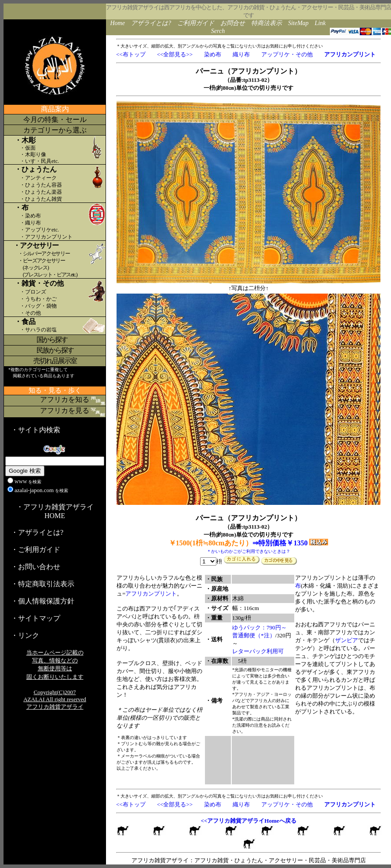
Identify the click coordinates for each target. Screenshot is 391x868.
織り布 (241, 54)
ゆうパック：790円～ (259, 627)
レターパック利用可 (258, 651)
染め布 (213, 54)
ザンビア (347, 640)
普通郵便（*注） (254, 635)
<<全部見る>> (175, 54)
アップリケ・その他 (287, 54)
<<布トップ (131, 54)
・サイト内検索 (36, 430)
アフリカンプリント (151, 594)
